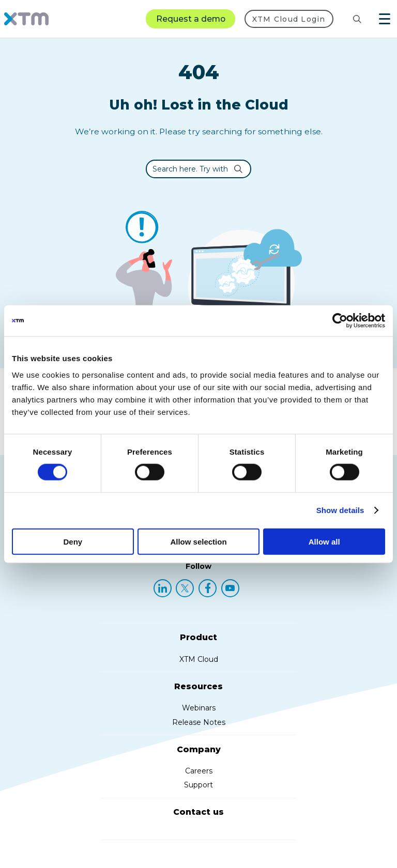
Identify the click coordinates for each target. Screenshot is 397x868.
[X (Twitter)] (185, 588)
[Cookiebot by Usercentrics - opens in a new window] (340, 321)
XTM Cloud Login (289, 19)
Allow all (324, 541)
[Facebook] (208, 588)
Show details (340, 510)
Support (198, 785)
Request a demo (191, 19)
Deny (73, 541)
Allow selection (198, 541)
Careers (199, 771)
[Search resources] (349, 19)
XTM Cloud (199, 659)
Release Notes (199, 722)
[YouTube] (230, 588)
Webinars (199, 708)
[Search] (357, 19)
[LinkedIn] (163, 588)
